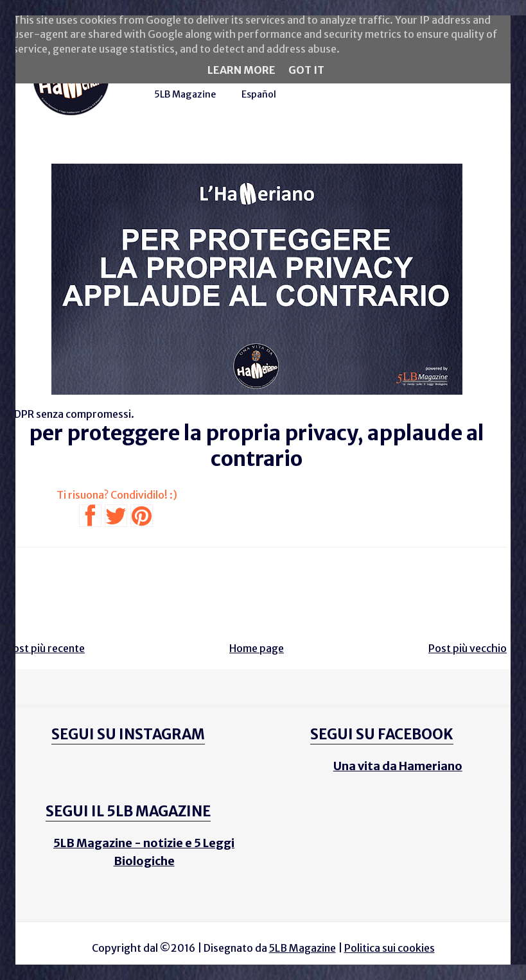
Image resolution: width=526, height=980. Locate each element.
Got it (306, 70)
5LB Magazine (185, 94)
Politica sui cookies (390, 948)
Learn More (241, 70)
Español (259, 94)
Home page (257, 648)
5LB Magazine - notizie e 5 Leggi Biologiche (144, 852)
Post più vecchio (468, 648)
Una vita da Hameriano (398, 766)
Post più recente (46, 648)
